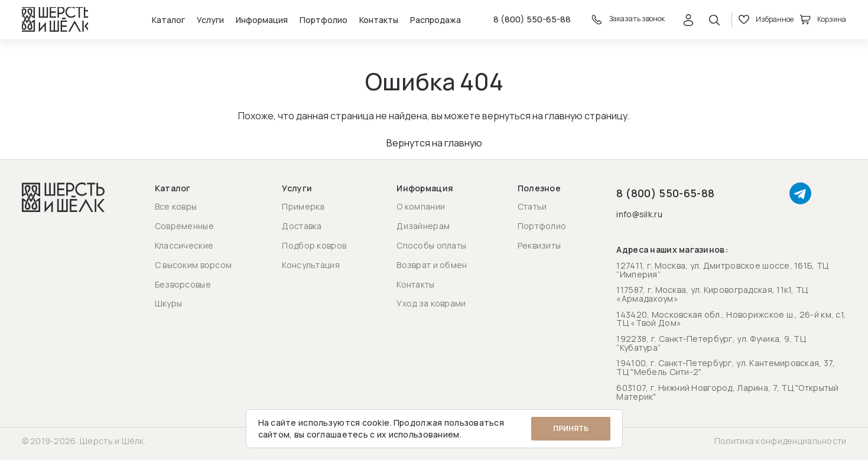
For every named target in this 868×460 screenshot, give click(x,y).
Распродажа (425, 23)
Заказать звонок (625, 22)
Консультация (311, 265)
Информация (252, 23)
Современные (184, 226)
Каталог (158, 23)
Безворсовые (183, 284)
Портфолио (313, 23)
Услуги (200, 23)
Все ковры (176, 207)
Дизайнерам (423, 226)
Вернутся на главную (434, 149)
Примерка (303, 207)
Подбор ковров (314, 245)
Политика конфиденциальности (781, 441)
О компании (421, 207)
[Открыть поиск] (715, 22)
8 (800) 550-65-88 (526, 22)
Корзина (824, 22)
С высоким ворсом (193, 265)
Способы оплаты (431, 245)
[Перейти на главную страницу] (58, 22)
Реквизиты (539, 245)
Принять (571, 428)
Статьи (532, 207)
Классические (184, 245)
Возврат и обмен (432, 265)
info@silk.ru (639, 215)
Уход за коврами (431, 304)
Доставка (302, 226)
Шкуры (168, 304)
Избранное (767, 22)
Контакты (369, 23)
